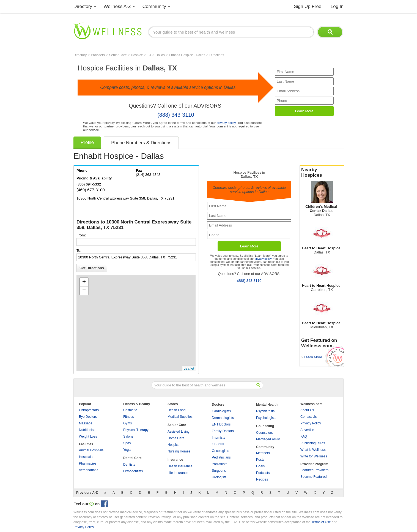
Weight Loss (88, 436)
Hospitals (86, 457)
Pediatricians (221, 457)
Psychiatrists (265, 411)
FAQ (304, 436)
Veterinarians (89, 470)
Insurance (175, 460)
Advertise (307, 430)
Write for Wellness (314, 456)
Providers (98, 55)
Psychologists (266, 418)
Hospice (137, 55)
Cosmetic (130, 410)
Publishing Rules (313, 443)
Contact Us (308, 417)
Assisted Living (179, 432)
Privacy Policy (311, 423)
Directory (83, 6)
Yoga (127, 450)
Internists (219, 438)
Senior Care (118, 55)
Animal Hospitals (91, 450)
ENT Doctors (221, 424)
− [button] (84, 291)
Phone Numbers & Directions (141, 143)
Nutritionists (88, 430)
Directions (217, 55)
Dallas (161, 55)
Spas (127, 443)
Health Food (176, 410)
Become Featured (313, 477)
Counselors (264, 433)
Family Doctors (223, 431)
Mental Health (267, 405)
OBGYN (218, 444)
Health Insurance (180, 466)
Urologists (219, 477)
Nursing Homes (179, 451)
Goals (260, 466)
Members (263, 453)
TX (150, 55)
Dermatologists (223, 418)
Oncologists (220, 451)
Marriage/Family (268, 439)
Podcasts (263, 473)
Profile (87, 142)
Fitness (129, 417)
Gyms (127, 423)
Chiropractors (89, 410)
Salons (128, 436)
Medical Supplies (180, 417)
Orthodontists (133, 471)
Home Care (176, 438)
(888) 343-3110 (176, 115)
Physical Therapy (136, 430)
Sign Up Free (308, 6)
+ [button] (84, 282)
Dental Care (132, 458)
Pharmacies (88, 463)
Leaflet (189, 368)
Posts (260, 460)
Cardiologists (221, 411)
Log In (337, 6)
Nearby (322, 173)
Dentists (129, 465)
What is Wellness (313, 450)
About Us (307, 410)
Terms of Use (321, 522)
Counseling (265, 426)
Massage (86, 423)
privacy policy (226, 123)
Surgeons (219, 471)
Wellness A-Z (117, 6)
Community (154, 6)
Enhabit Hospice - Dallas (187, 55)
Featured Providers (314, 470)
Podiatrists (220, 464)
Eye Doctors (88, 417)
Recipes (262, 479)
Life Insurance (178, 473)
